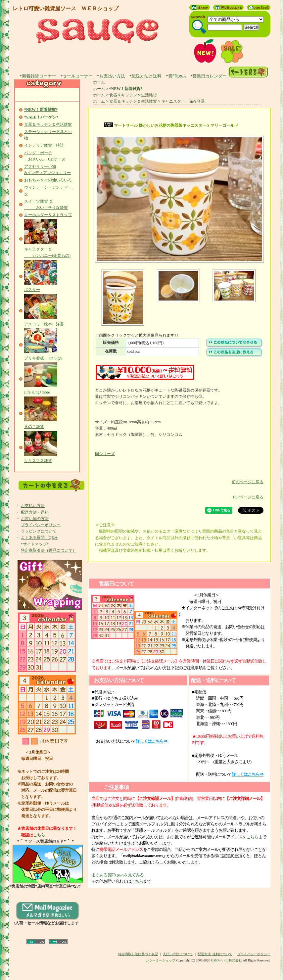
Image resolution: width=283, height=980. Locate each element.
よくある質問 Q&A (39, 537)
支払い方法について (178, 954)
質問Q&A (177, 76)
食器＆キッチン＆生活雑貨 (48, 124)
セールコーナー (78, 76)
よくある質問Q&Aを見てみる (118, 875)
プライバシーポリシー (41, 525)
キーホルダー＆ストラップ (48, 215)
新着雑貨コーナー (39, 76)
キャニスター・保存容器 (183, 101)
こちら (39, 835)
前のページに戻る (179, 477)
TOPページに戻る (179, 492)
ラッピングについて (39, 531)
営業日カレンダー (210, 76)
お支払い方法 (112, 76)
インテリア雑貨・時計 (44, 145)
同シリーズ (105, 454)
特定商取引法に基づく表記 (138, 954)
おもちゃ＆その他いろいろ (48, 180)
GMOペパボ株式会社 (227, 960)
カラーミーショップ (161, 960)
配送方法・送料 (35, 512)
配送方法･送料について (215, 954)
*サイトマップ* (35, 544)
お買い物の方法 (35, 519)
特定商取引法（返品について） (49, 550)
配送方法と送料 (146, 76)
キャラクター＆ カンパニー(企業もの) (47, 249)
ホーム (99, 82)
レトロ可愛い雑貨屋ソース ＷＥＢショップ (66, 8)
